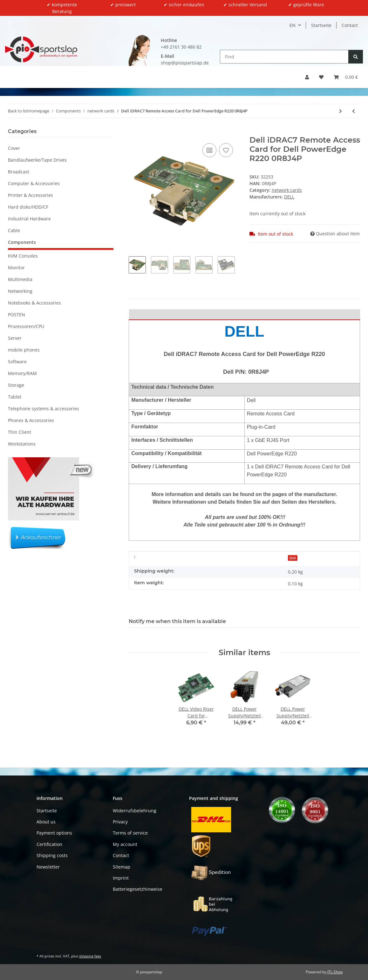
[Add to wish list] (226, 150)
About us (46, 822)
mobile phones (24, 350)
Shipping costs (52, 855)
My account (125, 844)
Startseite (321, 25)
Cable (14, 230)
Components (22, 242)
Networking (20, 291)
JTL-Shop (335, 972)
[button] (307, 77)
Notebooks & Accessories (34, 303)
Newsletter (48, 867)
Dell (293, 558)
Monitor (16, 268)
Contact (350, 25)
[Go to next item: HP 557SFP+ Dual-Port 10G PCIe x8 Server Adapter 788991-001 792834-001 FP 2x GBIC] (341, 111)
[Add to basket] (134, 132)
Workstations (22, 444)
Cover (14, 148)
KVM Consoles (23, 256)
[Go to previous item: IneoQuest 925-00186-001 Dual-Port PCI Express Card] (354, 111)
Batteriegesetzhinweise (138, 889)
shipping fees (90, 956)
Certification (49, 844)
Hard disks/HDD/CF (28, 207)
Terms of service (130, 833)
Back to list (18, 111)
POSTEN (17, 315)
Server (15, 338)
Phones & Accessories (31, 420)
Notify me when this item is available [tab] (177, 621)
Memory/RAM (22, 373)
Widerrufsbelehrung (135, 811)
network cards (287, 190)
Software (17, 362)
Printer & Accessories (31, 195)
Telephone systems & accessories (44, 409)
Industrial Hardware (29, 219)
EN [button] (293, 25)
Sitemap (122, 867)
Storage (16, 385)
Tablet (15, 397)
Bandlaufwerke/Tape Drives (37, 160)
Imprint (121, 878)
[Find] (284, 57)
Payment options (54, 833)
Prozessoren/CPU (26, 326)
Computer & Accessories (34, 183)
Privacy (120, 822)
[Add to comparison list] (209, 150)
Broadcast (19, 172)
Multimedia (20, 279)
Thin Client (20, 432)
